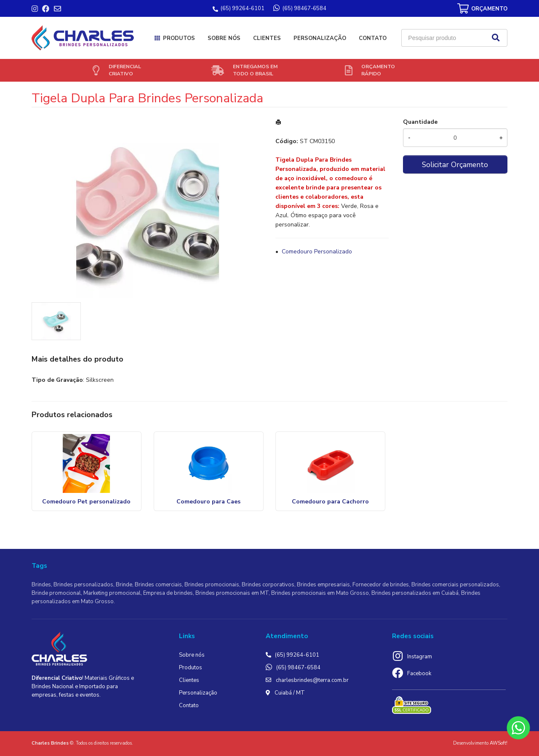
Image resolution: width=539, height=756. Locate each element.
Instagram (420, 657)
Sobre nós (224, 38)
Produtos (179, 38)
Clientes (267, 38)
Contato (373, 38)
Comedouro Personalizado (317, 252)
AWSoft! (499, 743)
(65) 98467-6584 (298, 668)
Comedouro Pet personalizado (86, 502)
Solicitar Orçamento (455, 165)
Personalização (320, 38)
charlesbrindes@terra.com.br (312, 680)
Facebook (419, 673)
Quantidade (420, 122)
